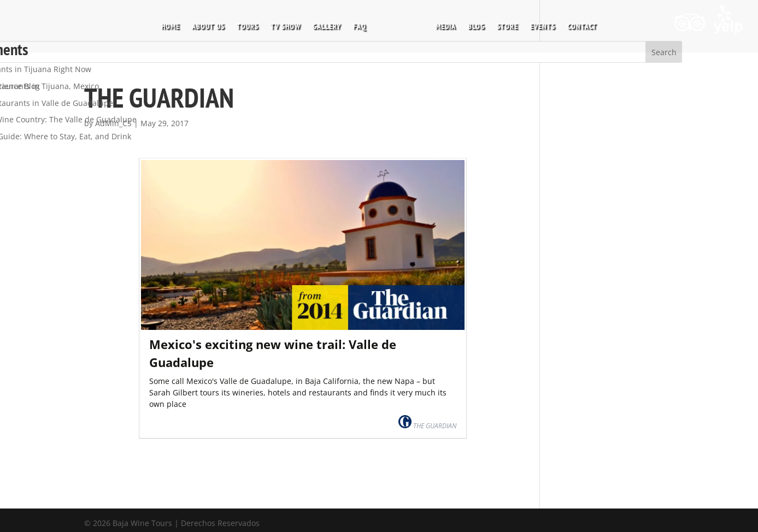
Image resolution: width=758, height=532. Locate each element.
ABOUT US (208, 27)
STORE (507, 27)
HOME (171, 27)
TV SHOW (286, 27)
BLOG (476, 27)
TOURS (248, 27)
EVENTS (543, 27)
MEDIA (446, 27)
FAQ (360, 27)
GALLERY (327, 27)
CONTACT (582, 27)
